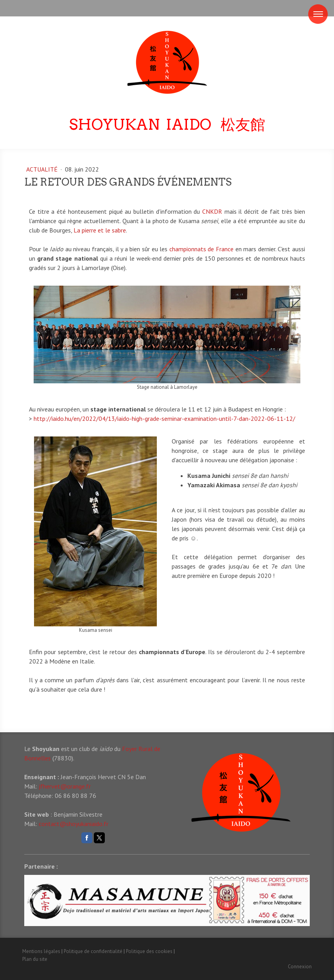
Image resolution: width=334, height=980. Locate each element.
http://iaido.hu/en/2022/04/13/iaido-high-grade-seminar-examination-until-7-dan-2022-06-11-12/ (164, 418)
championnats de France (201, 249)
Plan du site (35, 959)
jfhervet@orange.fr (65, 786)
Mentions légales (41, 951)
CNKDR (212, 211)
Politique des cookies (149, 951)
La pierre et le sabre (100, 230)
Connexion (300, 967)
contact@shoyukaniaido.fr (74, 824)
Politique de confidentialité (93, 951)
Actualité (43, 169)
